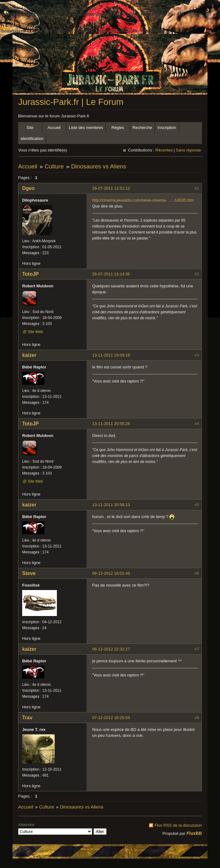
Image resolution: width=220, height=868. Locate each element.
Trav (27, 718)
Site (30, 128)
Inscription (167, 128)
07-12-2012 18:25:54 (111, 718)
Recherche (142, 128)
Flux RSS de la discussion (178, 825)
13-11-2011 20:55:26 (111, 424)
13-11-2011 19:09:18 (111, 355)
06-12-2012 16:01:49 (111, 573)
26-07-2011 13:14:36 (111, 274)
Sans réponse (188, 150)
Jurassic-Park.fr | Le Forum (71, 102)
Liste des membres (86, 128)
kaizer (29, 355)
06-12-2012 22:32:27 (111, 649)
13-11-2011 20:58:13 (111, 505)
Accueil (54, 128)
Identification (32, 139)
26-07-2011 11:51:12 (111, 188)
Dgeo (28, 188)
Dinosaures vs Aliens (98, 166)
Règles (118, 128)
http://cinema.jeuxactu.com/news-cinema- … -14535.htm (143, 200)
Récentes (164, 150)
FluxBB (194, 833)
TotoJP (30, 274)
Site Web (35, 332)
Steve (29, 573)
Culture (54, 166)
